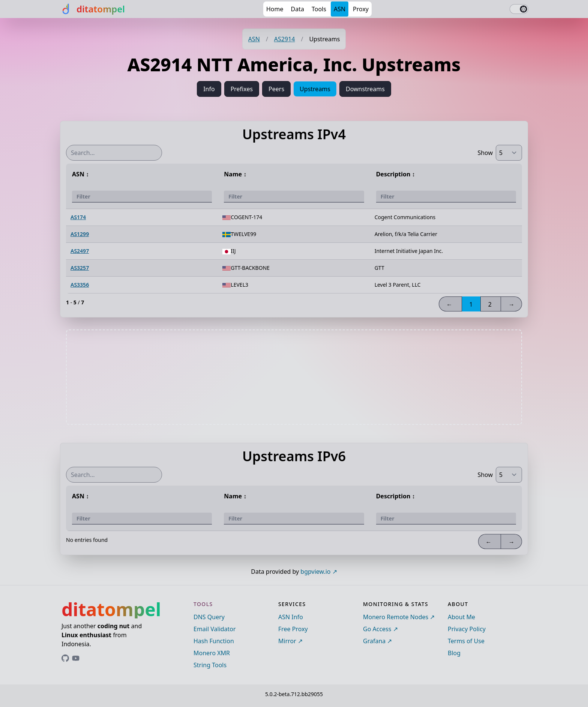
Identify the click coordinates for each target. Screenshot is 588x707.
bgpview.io (315, 572)
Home (275, 9)
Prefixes (242, 89)
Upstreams (315, 89)
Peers (276, 89)
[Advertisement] (294, 377)
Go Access (377, 629)
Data (298, 9)
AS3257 (80, 268)
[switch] (519, 9)
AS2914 (285, 39)
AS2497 (80, 251)
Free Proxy (293, 629)
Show (485, 153)
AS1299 (80, 234)
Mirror (287, 641)
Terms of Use (466, 641)
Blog (454, 653)
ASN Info (291, 617)
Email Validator (215, 629)
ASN (340, 9)
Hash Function (214, 641)
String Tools (210, 665)
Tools (319, 9)
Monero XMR (212, 653)
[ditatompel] (92, 9)
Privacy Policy (467, 629)
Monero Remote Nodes (396, 617)
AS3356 (80, 285)
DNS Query (209, 617)
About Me (461, 617)
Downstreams (365, 89)
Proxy (361, 9)
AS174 (78, 217)
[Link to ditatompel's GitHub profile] (65, 658)
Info (209, 89)
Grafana (374, 641)
